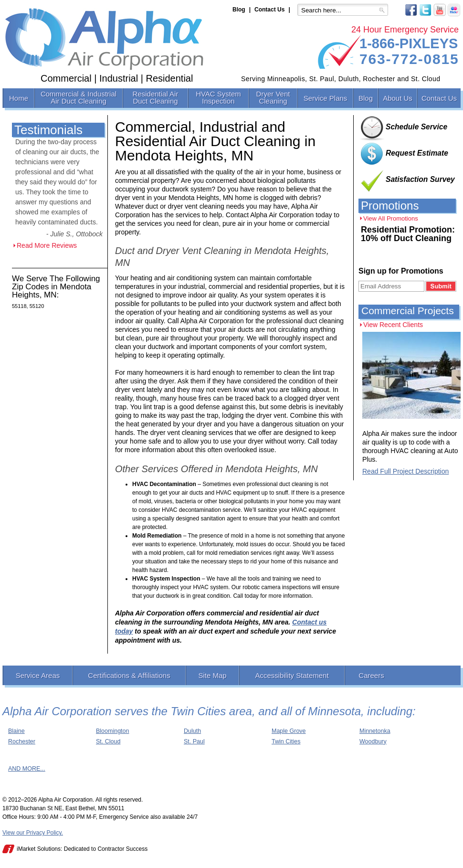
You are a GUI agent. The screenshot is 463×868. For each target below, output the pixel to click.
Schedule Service (416, 127)
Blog (239, 10)
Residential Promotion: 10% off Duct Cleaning (408, 234)
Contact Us (269, 10)
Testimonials (48, 130)
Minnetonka (375, 731)
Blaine (16, 731)
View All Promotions (391, 218)
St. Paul (194, 741)
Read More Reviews (47, 245)
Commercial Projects (408, 311)
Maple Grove (289, 731)
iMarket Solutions (39, 849)
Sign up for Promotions (401, 271)
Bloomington (113, 731)
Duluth (192, 731)
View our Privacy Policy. (33, 833)
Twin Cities (286, 741)
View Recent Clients (393, 325)
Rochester (22, 741)
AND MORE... (27, 769)
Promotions (390, 206)
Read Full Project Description (405, 471)
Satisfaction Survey (420, 179)
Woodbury (373, 741)
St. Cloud (108, 741)
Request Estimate (417, 153)
